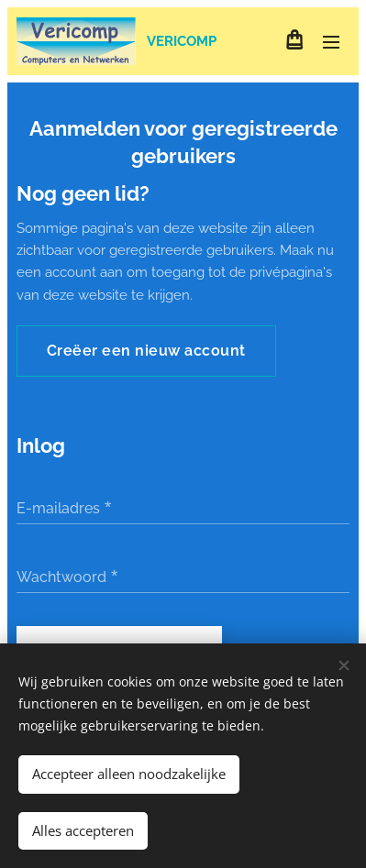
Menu (331, 42)
